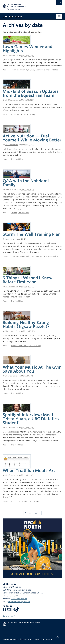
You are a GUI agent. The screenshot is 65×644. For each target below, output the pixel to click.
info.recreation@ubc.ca (19, 602)
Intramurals (40, 70)
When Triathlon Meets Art (29, 470)
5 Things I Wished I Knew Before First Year (28, 280)
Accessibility (47, 639)
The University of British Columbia (24, 5)
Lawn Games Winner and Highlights (28, 49)
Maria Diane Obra (13, 331)
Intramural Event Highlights (23, 70)
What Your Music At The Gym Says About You (32, 369)
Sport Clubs (16, 501)
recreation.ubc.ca (19, 599)
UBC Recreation (12, 55)
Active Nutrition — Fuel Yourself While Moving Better (32, 138)
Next (37, 513)
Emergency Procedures (11, 639)
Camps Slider (23, 213)
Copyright (37, 639)
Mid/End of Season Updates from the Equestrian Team (31, 93)
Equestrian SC (17, 115)
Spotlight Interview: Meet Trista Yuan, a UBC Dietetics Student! (31, 419)
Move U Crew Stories (20, 346)
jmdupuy (9, 239)
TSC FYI (35, 501)
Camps (14, 213)
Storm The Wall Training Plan (32, 234)
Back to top (9, 616)
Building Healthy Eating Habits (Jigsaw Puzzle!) (26, 324)
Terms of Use (27, 639)
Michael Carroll (12, 190)
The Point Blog (52, 70)
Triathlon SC (26, 501)
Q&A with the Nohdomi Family (26, 183)
